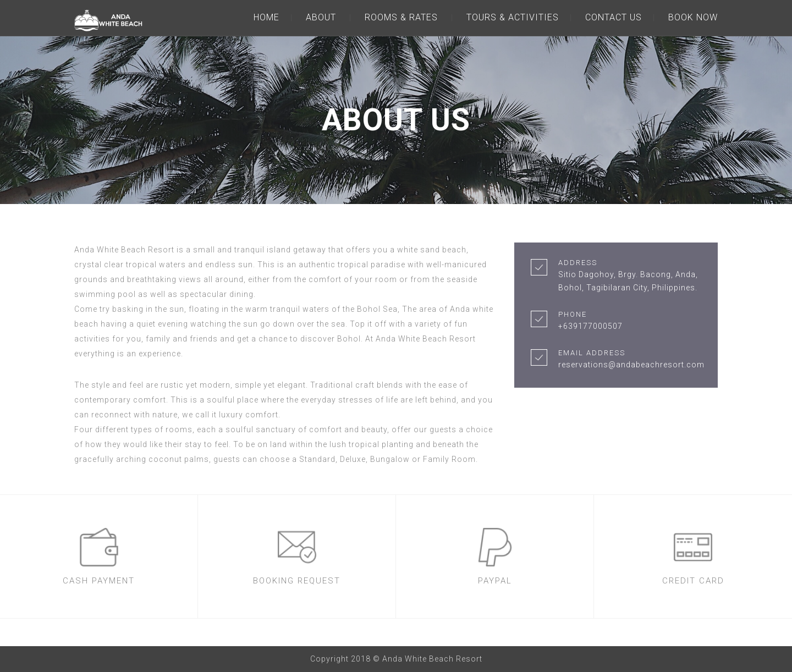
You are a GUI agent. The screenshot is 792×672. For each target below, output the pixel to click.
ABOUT (321, 17)
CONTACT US (614, 17)
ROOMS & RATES (401, 17)
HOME (266, 17)
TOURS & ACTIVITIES (513, 17)
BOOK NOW (693, 17)
